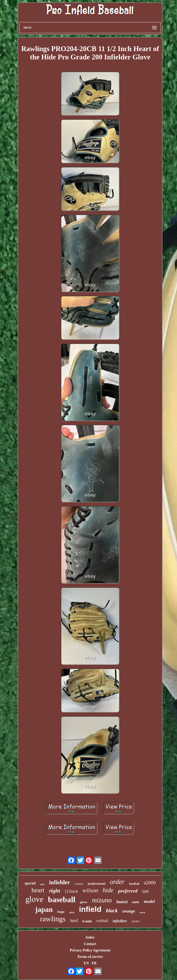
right (54, 891)
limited (122, 902)
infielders (120, 921)
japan (44, 909)
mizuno (102, 900)
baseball (62, 900)
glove (34, 899)
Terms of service (90, 957)
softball (102, 921)
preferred (128, 891)
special (30, 883)
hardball (134, 884)
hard (74, 921)
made (136, 902)
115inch (71, 891)
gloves (84, 902)
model (149, 901)
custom (79, 884)
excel (142, 912)
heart (38, 890)
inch (42, 884)
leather (136, 921)
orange (129, 911)
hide (108, 890)
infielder (59, 882)
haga (61, 912)
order (117, 882)
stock (72, 912)
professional (97, 884)
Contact (90, 944)
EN (86, 963)
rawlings (53, 919)
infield (90, 909)
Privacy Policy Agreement (90, 950)
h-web (87, 921)
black (112, 911)
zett (146, 891)
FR (94, 963)
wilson (90, 890)
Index (90, 937)
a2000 (150, 883)
